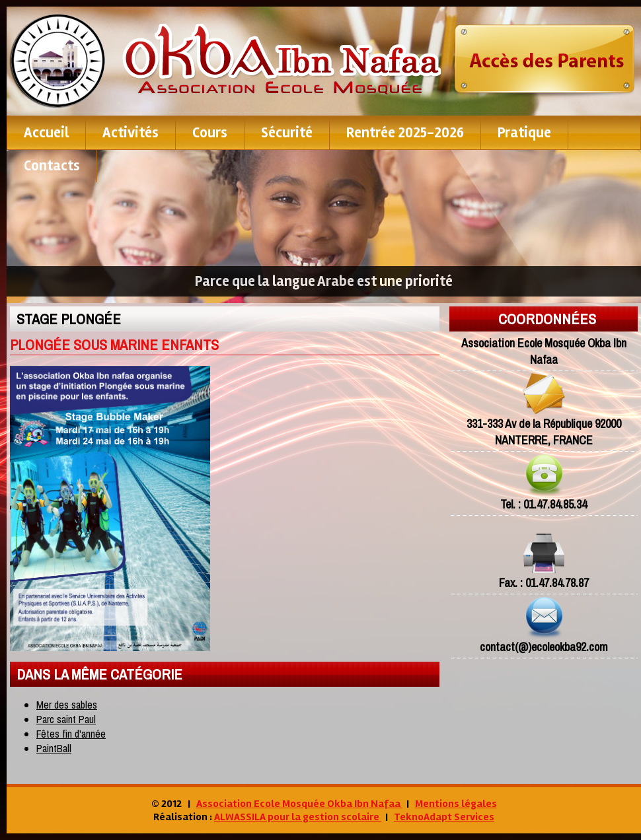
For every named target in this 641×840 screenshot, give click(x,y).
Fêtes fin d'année (71, 734)
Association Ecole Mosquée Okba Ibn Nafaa (299, 804)
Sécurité (287, 133)
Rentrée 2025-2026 (405, 133)
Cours (210, 133)
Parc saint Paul (66, 719)
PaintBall (54, 748)
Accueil (46, 133)
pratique (524, 133)
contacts (52, 166)
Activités (131, 133)
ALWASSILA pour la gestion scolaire (298, 817)
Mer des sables (67, 705)
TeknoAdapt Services (444, 817)
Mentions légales (456, 804)
